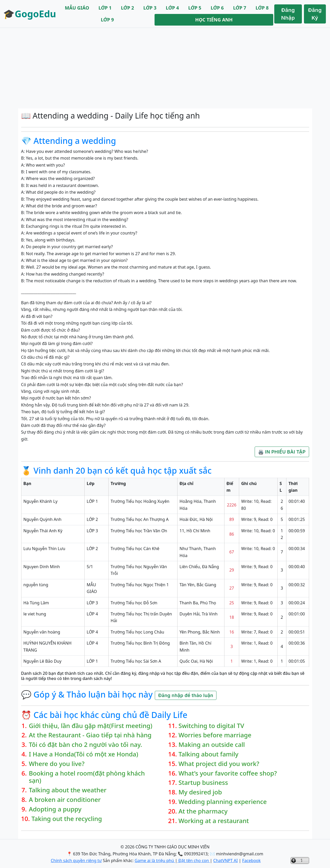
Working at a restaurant (214, 821)
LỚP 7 (240, 8)
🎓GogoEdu (30, 14)
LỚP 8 (262, 8)
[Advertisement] (165, 68)
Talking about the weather (68, 790)
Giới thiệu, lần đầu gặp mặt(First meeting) (91, 726)
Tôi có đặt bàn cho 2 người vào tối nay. (86, 745)
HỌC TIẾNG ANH (214, 20)
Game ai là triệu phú (155, 861)
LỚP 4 (172, 8)
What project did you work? (219, 764)
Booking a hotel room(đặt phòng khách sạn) (87, 777)
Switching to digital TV (211, 726)
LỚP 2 (128, 8)
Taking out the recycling (67, 819)
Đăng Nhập (288, 14)
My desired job (200, 792)
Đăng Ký (315, 14)
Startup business (203, 783)
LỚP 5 (195, 8)
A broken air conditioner (65, 800)
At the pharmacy (203, 811)
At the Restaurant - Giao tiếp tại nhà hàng (90, 735)
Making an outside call (212, 745)
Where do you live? (57, 764)
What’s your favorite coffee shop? (228, 773)
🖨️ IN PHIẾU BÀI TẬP (282, 452)
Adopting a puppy (55, 809)
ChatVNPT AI (226, 861)
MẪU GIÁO (77, 8)
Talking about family (208, 754)
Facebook (252, 861)
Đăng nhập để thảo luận (186, 695)
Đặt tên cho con (194, 861)
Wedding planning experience (223, 802)
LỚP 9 (107, 20)
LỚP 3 (150, 8)
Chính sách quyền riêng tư (76, 861)
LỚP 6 (217, 8)
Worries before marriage (215, 735)
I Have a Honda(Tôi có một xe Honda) (84, 754)
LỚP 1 (105, 8)
